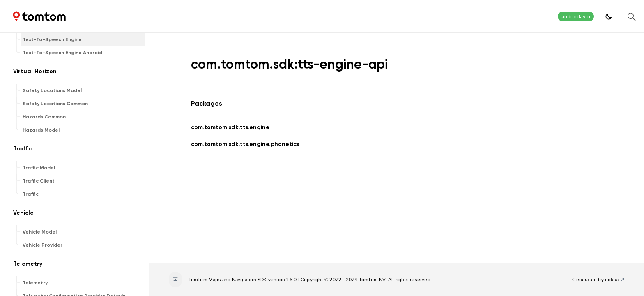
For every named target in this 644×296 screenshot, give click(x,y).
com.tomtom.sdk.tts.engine (230, 127)
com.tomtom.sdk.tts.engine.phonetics (245, 144)
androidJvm (576, 17)
